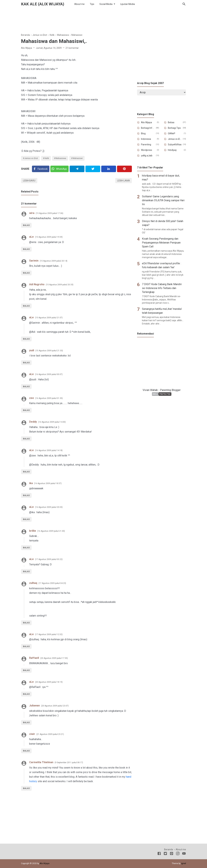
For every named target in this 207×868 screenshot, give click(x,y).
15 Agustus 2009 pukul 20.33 (60, 285)
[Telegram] (77, 169)
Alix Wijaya (146, 122)
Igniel (184, 863)
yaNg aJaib (147, 156)
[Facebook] (41, 169)
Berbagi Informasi (148, 128)
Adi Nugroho (37, 284)
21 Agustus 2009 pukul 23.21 (50, 734)
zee (32, 398)
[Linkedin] (109, 169)
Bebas (171, 122)
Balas (26, 225)
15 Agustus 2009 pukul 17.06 (49, 213)
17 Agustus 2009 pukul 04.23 (52, 583)
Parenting (146, 145)
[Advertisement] (103, 19)
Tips (92, 4)
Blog (143, 133)
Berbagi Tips (174, 128)
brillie (33, 531)
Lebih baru (29, 181)
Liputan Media (128, 4)
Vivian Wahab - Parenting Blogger (162, 390)
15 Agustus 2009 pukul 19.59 (49, 237)
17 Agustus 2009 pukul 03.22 (49, 559)
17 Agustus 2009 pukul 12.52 (49, 634)
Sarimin (34, 261)
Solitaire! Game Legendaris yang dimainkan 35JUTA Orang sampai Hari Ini (163, 200)
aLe (31, 237)
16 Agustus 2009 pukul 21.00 (51, 531)
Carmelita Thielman (41, 762)
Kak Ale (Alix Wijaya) (43, 4)
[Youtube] (184, 854)
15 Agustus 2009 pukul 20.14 (54, 261)
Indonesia (146, 139)
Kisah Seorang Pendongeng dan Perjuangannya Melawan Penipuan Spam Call (161, 243)
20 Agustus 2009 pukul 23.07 (55, 706)
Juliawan (34, 706)
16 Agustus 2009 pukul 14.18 (49, 450)
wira (32, 213)
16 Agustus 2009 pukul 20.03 (49, 507)
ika (31, 483)
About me (79, 4)
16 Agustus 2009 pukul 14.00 (52, 422)
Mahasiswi (78, 158)
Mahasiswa (61, 158)
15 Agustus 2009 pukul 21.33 (49, 351)
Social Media (106, 4)
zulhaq (33, 583)
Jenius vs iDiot (31, 158)
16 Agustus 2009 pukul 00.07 (49, 374)
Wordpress (147, 150)
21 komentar (72, 48)
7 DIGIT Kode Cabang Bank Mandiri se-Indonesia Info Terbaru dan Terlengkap (162, 288)
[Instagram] (178, 854)
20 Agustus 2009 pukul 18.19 (49, 682)
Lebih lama (124, 181)
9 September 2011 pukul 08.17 (69, 763)
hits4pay (172, 150)
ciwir (32, 734)
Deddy (33, 422)
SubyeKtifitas (175, 145)
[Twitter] (59, 169)
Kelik (47, 158)
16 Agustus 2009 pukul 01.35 (49, 398)
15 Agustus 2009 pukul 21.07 (49, 318)
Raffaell (34, 658)
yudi (32, 350)
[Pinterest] (124, 169)
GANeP (172, 133)
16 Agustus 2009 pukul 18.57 (48, 483)
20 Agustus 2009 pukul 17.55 (54, 658)
